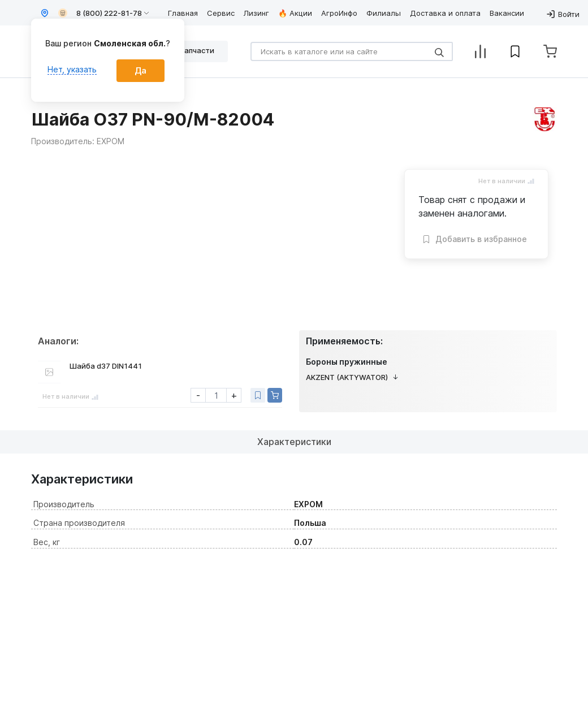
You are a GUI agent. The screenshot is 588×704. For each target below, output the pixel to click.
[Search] (352, 51)
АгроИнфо (339, 13)
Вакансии (507, 13)
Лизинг (256, 13)
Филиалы (384, 13)
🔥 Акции (295, 13)
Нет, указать (72, 69)
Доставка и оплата (445, 13)
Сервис (221, 13)
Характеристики (294, 442)
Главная (183, 13)
